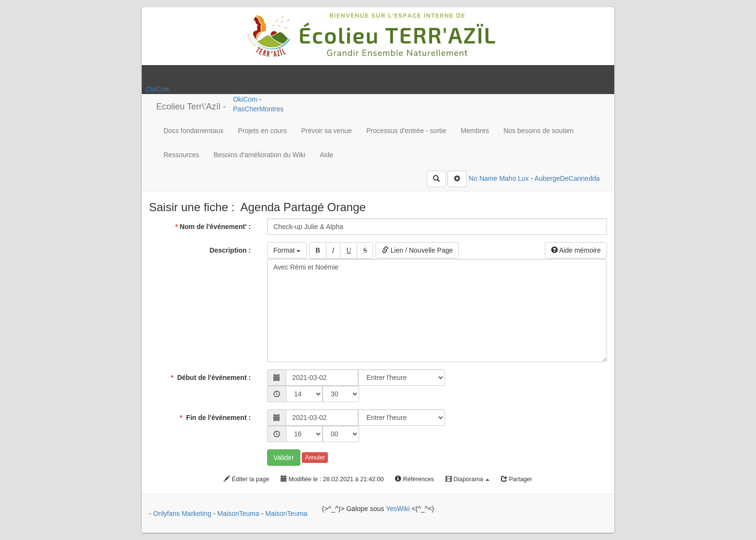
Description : (231, 250)
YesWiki (398, 509)
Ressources (181, 155)
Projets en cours (263, 131)
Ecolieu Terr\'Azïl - (191, 107)
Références (414, 479)
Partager (517, 479)
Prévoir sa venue (327, 131)
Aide (326, 155)
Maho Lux (514, 178)
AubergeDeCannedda (567, 178)
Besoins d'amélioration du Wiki (259, 155)
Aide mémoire (576, 250)
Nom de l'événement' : (214, 227)
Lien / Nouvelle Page (417, 250)
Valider (284, 458)
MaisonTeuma (239, 513)
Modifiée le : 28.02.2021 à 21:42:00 (332, 479)
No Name (483, 178)
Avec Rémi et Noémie (437, 310)
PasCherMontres (258, 109)
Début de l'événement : (212, 378)
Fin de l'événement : (216, 418)
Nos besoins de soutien (539, 131)
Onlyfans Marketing (183, 513)
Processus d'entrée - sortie (406, 131)
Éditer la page (246, 479)
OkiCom (158, 89)
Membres (475, 131)
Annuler (315, 458)
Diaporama (468, 479)
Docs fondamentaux (194, 131)
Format (287, 250)
